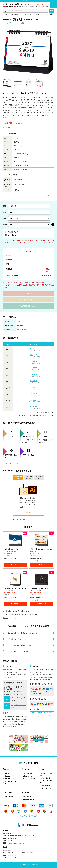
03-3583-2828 (11, 855)
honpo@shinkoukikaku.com (17, 843)
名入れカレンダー (16, 14)
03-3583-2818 (11, 857)
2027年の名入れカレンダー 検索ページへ (16, 611)
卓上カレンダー (28, 14)
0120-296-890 (28, 4)
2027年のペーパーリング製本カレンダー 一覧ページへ (20, 615)
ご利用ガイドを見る (12, 463)
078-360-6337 (11, 841)
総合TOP (5, 14)
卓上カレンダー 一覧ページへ (12, 618)
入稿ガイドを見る (21, 519)
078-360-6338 (15, 698)
